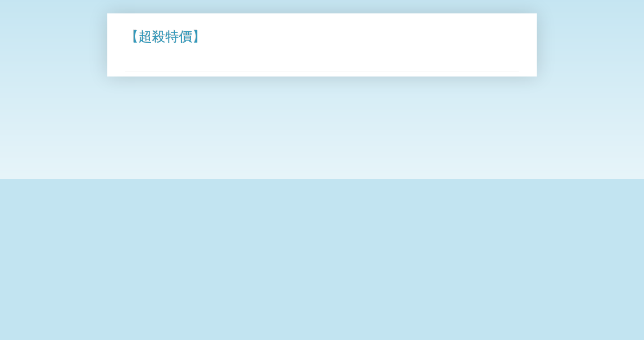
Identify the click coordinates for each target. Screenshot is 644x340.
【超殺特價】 (165, 36)
